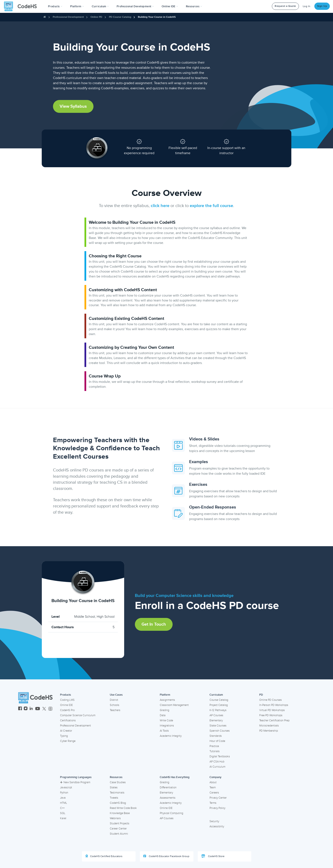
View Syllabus (73, 106)
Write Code (166, 720)
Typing (64, 736)
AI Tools (164, 731)
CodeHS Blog (118, 803)
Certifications (68, 720)
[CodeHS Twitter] (44, 709)
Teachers (115, 710)
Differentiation (168, 787)
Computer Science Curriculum (78, 715)
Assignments (167, 700)
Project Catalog (219, 705)
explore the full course (211, 206)
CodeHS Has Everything (175, 777)
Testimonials (117, 793)
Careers (214, 793)
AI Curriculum (217, 767)
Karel (63, 818)
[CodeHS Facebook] (20, 709)
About (213, 782)
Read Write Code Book (123, 808)
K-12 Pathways (218, 710)
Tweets (114, 798)
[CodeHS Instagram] (26, 709)
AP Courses (216, 715)
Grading (164, 710)
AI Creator (66, 731)
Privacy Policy (217, 808)
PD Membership (269, 731)
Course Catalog (219, 700)
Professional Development (68, 17)
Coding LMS (67, 700)
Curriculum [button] (100, 6)
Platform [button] (77, 6)
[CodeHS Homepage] (22, 6)
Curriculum (216, 695)
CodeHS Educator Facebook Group (166, 856)
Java (63, 798)
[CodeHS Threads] (50, 709)
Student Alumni (119, 834)
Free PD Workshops (271, 715)
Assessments (168, 798)
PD (261, 695)
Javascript (66, 787)
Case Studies (118, 782)
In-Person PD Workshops (274, 705)
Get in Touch (154, 624)
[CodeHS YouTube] (38, 709)
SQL (63, 813)
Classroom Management (174, 705)
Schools (115, 705)
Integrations (167, 726)
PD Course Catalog (120, 17)
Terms (213, 803)
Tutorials (215, 751)
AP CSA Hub (217, 762)
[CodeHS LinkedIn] (31, 709)
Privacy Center (218, 798)
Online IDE (66, 705)
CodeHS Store (213, 856)
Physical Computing (171, 813)
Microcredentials (269, 726)
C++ (62, 808)
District (114, 700)
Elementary (216, 720)
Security (214, 821)
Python (64, 793)
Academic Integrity (171, 736)
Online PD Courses (270, 700)
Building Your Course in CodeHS (157, 17)
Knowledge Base (120, 813)
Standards (216, 736)
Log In (307, 6)
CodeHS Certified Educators (104, 856)
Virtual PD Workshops (272, 710)
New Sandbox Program (75, 782)
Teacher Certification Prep (274, 720)
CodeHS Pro (67, 710)
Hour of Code (217, 741)
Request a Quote (285, 6)
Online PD (96, 17)
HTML (64, 803)
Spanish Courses (220, 731)
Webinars (115, 818)
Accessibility (217, 826)
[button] (55, 6)
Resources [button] (194, 6)
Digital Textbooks (220, 756)
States (114, 787)
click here (160, 206)
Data (163, 715)
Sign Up (322, 6)
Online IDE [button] (170, 6)
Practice (214, 746)
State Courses (218, 726)
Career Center (118, 829)
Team (213, 787)
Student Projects (120, 823)
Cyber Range (68, 741)
